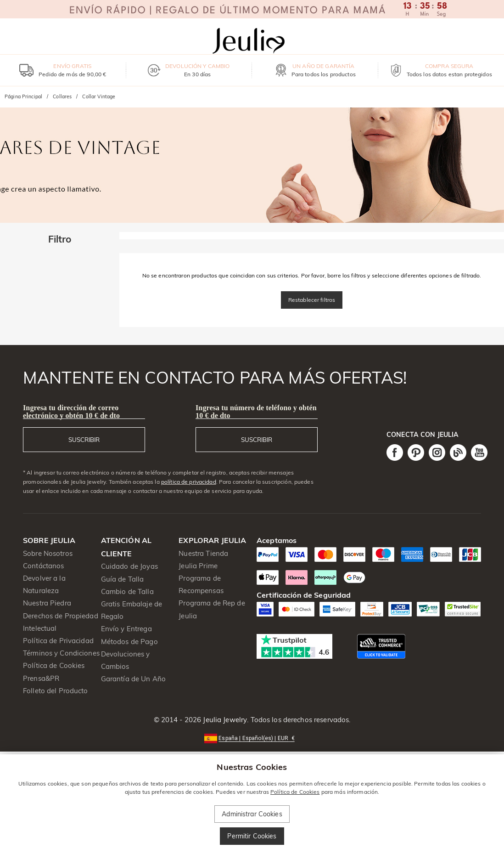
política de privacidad (189, 482)
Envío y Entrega (126, 629)
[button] (252, 738)
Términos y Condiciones (61, 653)
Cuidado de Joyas (129, 566)
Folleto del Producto (56, 691)
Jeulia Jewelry (224, 720)
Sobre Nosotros (48, 553)
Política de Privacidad (58, 641)
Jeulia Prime (198, 566)
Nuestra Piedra (47, 603)
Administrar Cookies (252, 814)
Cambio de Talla (127, 591)
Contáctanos (43, 566)
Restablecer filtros (312, 300)
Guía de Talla (123, 579)
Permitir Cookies (252, 836)
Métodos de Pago (129, 642)
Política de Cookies (54, 665)
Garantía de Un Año (133, 679)
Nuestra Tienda (203, 553)
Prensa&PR (41, 678)
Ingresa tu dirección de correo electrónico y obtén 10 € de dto (71, 412)
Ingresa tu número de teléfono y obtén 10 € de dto (256, 412)
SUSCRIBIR (84, 440)
